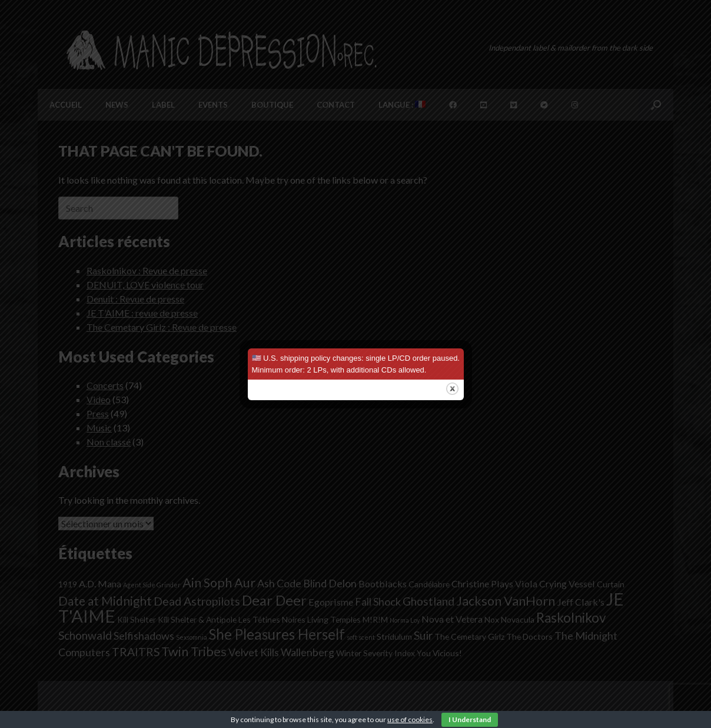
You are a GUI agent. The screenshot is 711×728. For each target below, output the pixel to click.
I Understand (470, 719)
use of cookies (410, 719)
